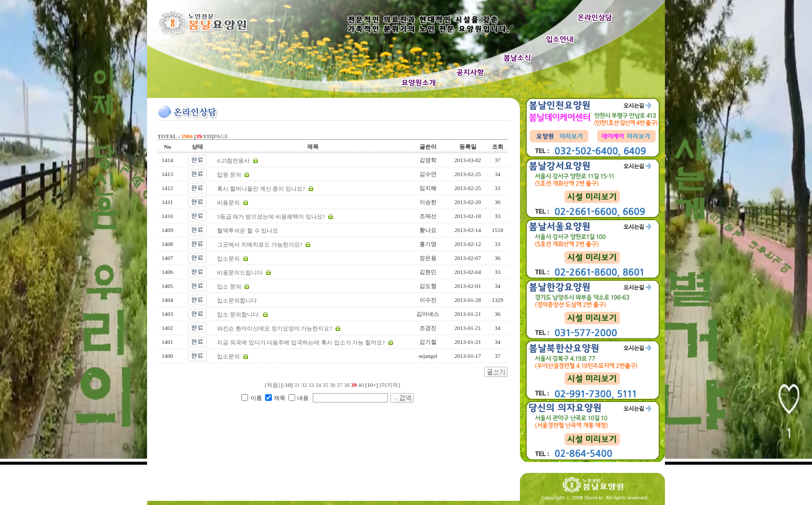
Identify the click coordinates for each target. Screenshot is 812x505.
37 (339, 385)
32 (304, 385)
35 (325, 385)
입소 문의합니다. (238, 314)
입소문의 (228, 258)
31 (297, 385)
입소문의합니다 (237, 300)
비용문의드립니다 (240, 272)
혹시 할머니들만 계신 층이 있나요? (261, 189)
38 (347, 385)
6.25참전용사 (233, 161)
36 (333, 385)
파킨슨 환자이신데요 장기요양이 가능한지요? (274, 328)
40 (361, 385)
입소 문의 (229, 286)
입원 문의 (229, 175)
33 (311, 385)
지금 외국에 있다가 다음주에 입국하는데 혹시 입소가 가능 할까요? (301, 342)
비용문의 (228, 203)
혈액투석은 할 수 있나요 (248, 230)
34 (318, 385)
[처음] (272, 385)
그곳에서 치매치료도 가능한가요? (259, 244)
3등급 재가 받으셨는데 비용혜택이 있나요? (271, 217)
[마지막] (390, 385)
